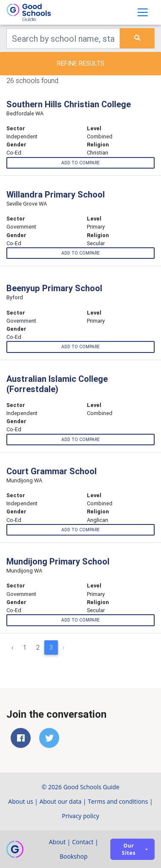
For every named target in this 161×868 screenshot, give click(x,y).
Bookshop (74, 856)
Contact (83, 842)
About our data (61, 801)
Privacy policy (80, 816)
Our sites (129, 849)
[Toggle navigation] (143, 12)
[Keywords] (63, 38)
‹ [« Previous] (12, 647)
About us (20, 801)
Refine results (81, 63)
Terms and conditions (118, 801)
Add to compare (80, 163)
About (57, 842)
